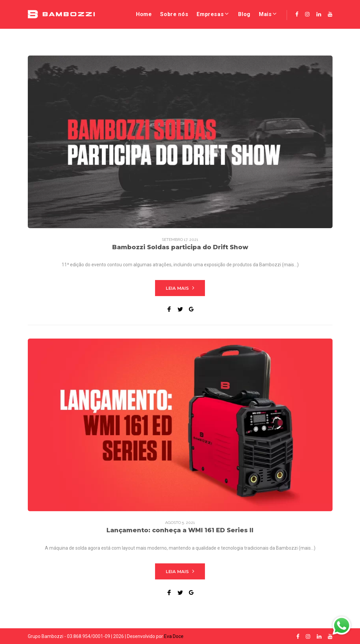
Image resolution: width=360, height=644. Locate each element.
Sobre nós (174, 14)
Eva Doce (174, 636)
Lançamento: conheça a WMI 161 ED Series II (180, 530)
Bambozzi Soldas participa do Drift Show (180, 247)
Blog (244, 14)
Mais (265, 14)
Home (144, 14)
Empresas (210, 14)
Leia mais (180, 288)
